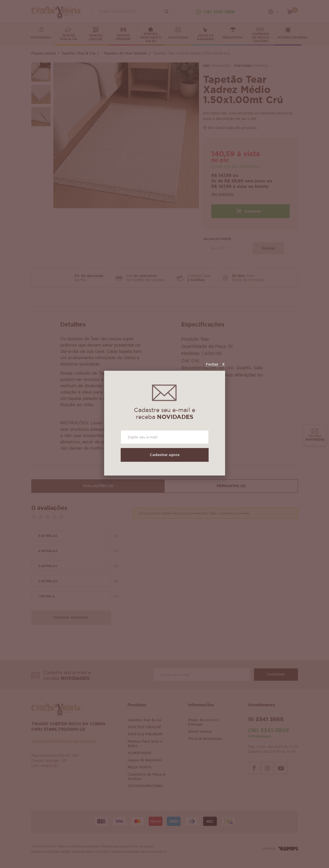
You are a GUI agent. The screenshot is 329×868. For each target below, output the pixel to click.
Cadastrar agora (165, 455)
